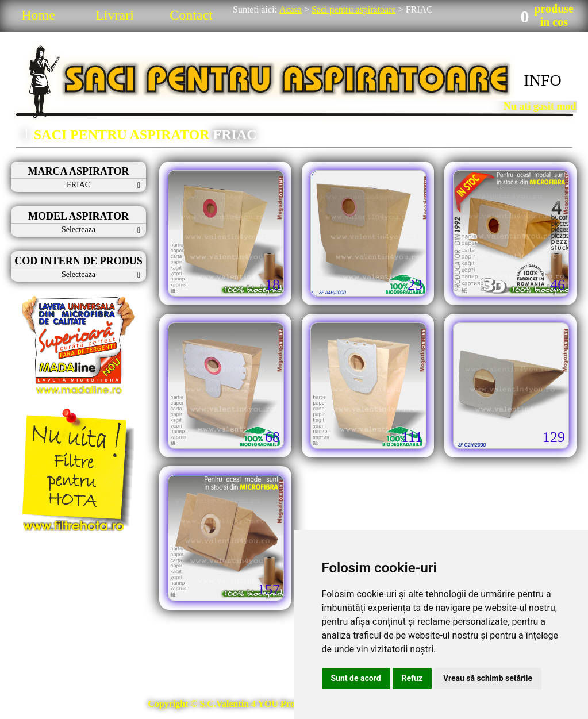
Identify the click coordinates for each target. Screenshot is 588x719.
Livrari (115, 15)
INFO (542, 80)
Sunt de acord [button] (356, 678)
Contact (191, 15)
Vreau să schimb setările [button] (488, 678)
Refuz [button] (412, 678)
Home (38, 15)
